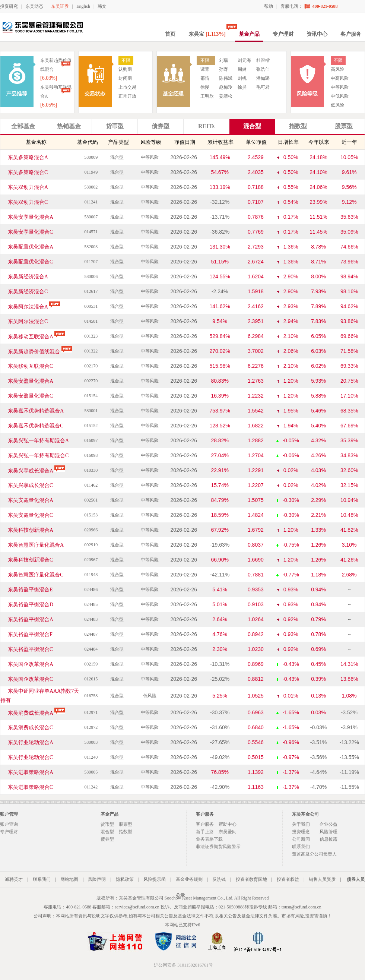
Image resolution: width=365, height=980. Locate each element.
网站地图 (69, 879)
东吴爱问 (228, 832)
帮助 (269, 6)
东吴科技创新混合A (31, 530)
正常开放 (127, 96)
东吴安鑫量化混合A (31, 500)
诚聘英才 (14, 879)
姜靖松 (226, 96)
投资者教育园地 (251, 879)
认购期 (125, 69)
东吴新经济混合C (28, 292)
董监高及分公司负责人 (314, 854)
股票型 (126, 824)
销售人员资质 (322, 879)
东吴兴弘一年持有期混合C (38, 456)
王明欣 (207, 96)
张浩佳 (263, 69)
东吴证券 (60, 6)
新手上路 (205, 832)
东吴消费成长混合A (38, 713)
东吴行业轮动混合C (30, 757)
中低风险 (340, 96)
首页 (170, 34)
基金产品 (249, 34)
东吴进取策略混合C (30, 787)
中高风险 (340, 78)
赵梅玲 (226, 87)
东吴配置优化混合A (31, 247)
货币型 (107, 824)
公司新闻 (301, 839)
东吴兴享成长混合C (30, 485)
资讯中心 (317, 34)
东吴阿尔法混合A (35, 307)
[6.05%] (49, 105)
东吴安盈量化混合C (30, 396)
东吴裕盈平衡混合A (31, 619)
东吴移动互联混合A (38, 337)
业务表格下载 (209, 839)
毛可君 (263, 87)
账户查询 (9, 824)
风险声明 (97, 879)
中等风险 (340, 87)
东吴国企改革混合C (30, 679)
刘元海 (244, 60)
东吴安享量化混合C (30, 232)
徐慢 (205, 87)
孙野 (223, 69)
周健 (242, 69)
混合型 (107, 832)
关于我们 (301, 824)
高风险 (337, 69)
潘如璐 (263, 78)
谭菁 (205, 69)
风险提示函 (155, 879)
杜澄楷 (263, 60)
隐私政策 (125, 879)
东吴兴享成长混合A (38, 471)
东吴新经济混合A (28, 277)
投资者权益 (288, 879)
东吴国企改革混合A (31, 664)
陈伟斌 (226, 78)
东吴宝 (207, 34)
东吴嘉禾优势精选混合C (36, 426)
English (83, 6)
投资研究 (9, 6)
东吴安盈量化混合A (31, 381)
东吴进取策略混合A (31, 772)
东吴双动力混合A (28, 187)
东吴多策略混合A (28, 157)
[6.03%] (49, 78)
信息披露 (328, 839)
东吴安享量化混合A (31, 217)
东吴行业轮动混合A (31, 742)
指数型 (126, 832)
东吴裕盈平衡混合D (31, 605)
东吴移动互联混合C (30, 366)
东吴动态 (34, 6)
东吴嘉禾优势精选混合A (36, 411)
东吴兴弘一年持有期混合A (38, 441)
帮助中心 (228, 824)
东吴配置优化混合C (30, 262)
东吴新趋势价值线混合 (41, 352)
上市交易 (127, 87)
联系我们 (301, 847)
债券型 (107, 839)
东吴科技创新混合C (30, 560)
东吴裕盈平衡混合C (30, 649)
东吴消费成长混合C (30, 728)
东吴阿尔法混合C (28, 321)
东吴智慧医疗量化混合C (36, 575)
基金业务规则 (189, 879)
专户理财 (283, 34)
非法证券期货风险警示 (218, 847)
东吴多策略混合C (28, 172)
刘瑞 (223, 60)
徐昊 (242, 87)
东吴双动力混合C (28, 202)
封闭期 (125, 78)
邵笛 (205, 78)
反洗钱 (219, 879)
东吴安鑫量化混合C (30, 515)
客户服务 (351, 34)
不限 (126, 60)
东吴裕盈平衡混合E (30, 590)
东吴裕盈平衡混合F (30, 634)
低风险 (337, 105)
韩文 (102, 6)
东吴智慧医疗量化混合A (36, 545)
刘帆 (242, 78)
